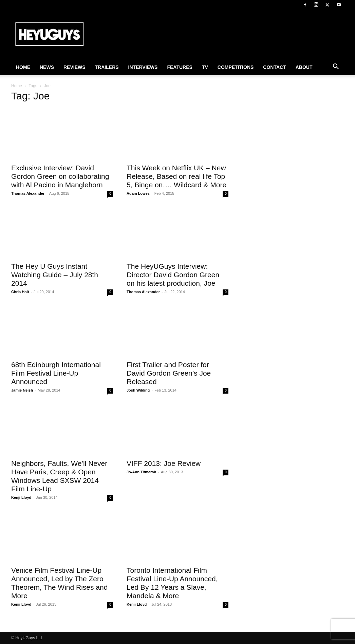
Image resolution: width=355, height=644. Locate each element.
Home (23, 67)
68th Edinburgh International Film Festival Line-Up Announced (56, 373)
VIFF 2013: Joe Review (164, 463)
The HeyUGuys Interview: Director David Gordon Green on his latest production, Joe (173, 275)
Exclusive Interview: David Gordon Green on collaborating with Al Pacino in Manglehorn (60, 176)
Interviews (143, 67)
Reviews (74, 67)
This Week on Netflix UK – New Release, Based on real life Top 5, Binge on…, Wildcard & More (176, 176)
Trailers (107, 67)
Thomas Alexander (28, 193)
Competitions (236, 67)
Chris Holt (20, 292)
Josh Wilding (138, 390)
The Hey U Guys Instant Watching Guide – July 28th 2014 (55, 275)
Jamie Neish (22, 390)
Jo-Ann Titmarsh (141, 472)
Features (180, 67)
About (304, 67)
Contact (274, 67)
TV (205, 67)
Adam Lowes (138, 193)
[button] (336, 68)
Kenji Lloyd (21, 497)
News (47, 67)
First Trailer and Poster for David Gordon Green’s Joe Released (169, 373)
